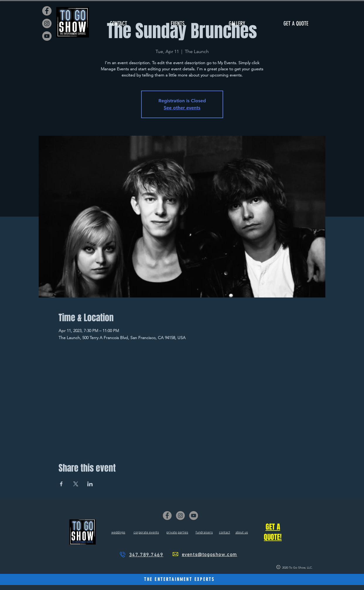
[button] (178, 24)
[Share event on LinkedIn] (90, 484)
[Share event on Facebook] (61, 484)
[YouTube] (47, 36)
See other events (182, 108)
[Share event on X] (76, 484)
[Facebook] (47, 11)
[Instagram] (47, 23)
